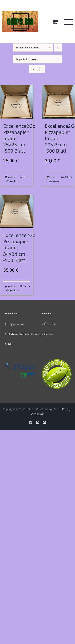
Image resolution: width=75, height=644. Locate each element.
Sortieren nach (27, 47)
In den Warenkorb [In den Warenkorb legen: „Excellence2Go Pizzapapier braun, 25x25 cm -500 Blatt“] (11, 179)
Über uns (51, 324)
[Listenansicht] (41, 69)
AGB (11, 344)
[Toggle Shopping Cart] (55, 22)
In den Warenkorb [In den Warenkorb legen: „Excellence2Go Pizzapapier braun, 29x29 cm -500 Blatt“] (53, 179)
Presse (49, 334)
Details (26, 177)
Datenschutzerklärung (20, 334)
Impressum (16, 324)
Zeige (26, 59)
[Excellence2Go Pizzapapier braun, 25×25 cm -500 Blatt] (17, 102)
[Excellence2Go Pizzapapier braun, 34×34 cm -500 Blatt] (17, 211)
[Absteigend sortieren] (58, 47)
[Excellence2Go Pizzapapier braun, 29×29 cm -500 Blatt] (58, 102)
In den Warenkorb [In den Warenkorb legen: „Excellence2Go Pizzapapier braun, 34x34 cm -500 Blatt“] (11, 288)
